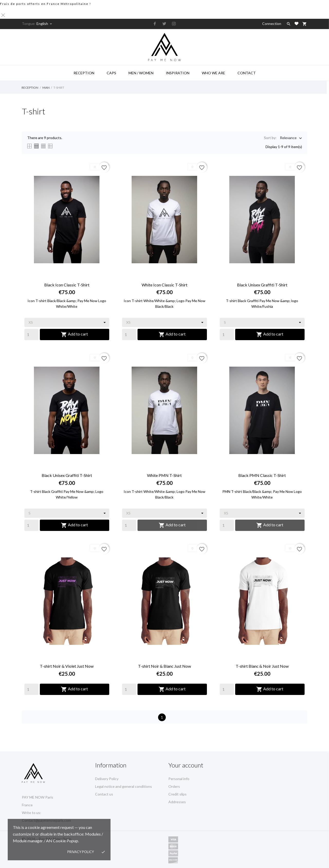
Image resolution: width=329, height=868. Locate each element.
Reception (84, 73)
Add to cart (74, 334)
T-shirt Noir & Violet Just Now (67, 666)
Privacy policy (81, 852)
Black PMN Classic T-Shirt (262, 475)
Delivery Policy (107, 779)
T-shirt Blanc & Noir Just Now (262, 666)
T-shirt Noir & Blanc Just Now (164, 666)
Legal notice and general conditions (124, 786)
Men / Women (141, 73)
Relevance (288, 138)
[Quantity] (31, 334)
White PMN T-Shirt (164, 475)
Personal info (179, 779)
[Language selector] (45, 24)
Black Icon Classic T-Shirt (67, 285)
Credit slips (177, 794)
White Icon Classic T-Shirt (164, 285)
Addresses (177, 802)
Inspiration (178, 73)
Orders (174, 786)
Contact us (104, 794)
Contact (247, 73)
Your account (186, 765)
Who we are (213, 73)
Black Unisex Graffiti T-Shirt (262, 285)
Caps (111, 73)
